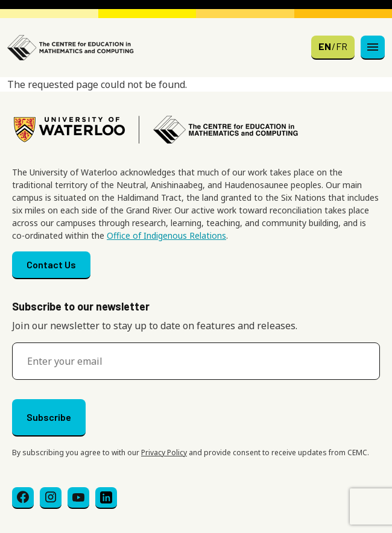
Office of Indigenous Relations (166, 235)
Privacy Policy (164, 453)
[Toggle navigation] (373, 48)
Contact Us (51, 264)
